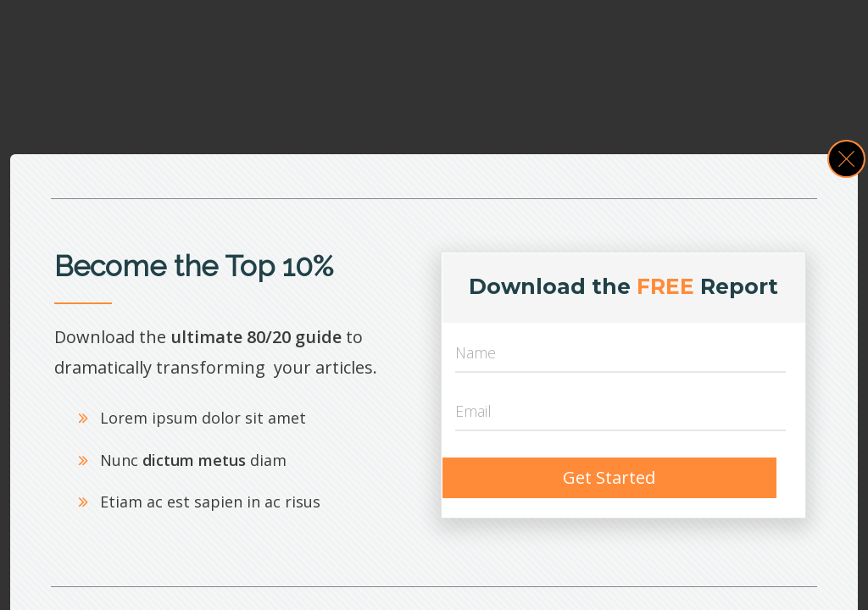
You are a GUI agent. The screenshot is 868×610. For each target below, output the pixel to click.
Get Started (609, 477)
